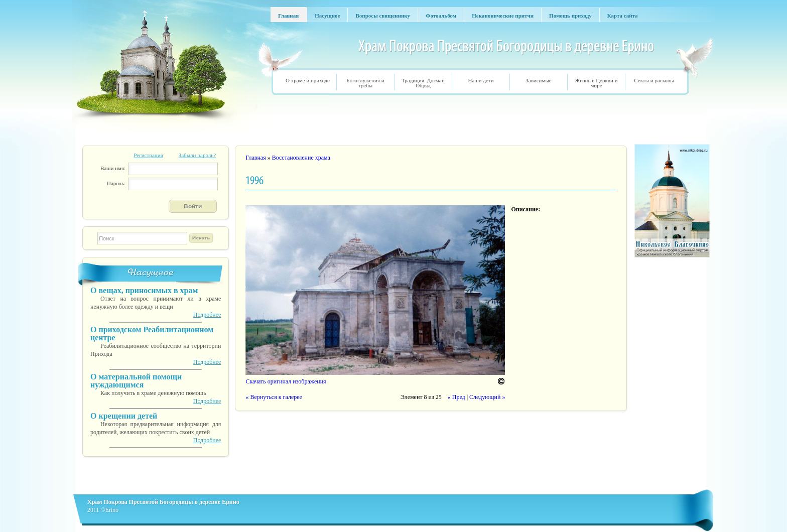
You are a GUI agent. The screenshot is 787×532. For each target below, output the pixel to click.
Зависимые (538, 80)
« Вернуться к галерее (274, 397)
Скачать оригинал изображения (286, 381)
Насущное (151, 272)
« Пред (456, 397)
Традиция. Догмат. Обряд (423, 83)
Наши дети (481, 80)
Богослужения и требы (365, 83)
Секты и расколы (654, 80)
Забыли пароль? (198, 155)
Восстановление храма (301, 158)
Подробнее (207, 315)
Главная (255, 158)
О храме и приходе (308, 80)
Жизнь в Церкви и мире (596, 83)
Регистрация (148, 155)
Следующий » (487, 397)
